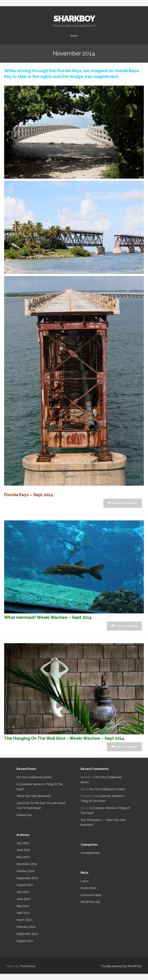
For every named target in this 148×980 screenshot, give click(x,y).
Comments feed (91, 895)
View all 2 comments (124, 503)
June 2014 (23, 899)
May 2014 (23, 906)
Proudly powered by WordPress (121, 966)
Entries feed (88, 888)
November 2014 (27, 864)
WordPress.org (90, 902)
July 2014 (23, 892)
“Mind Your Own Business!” (34, 796)
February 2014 (26, 927)
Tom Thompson (91, 820)
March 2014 (24, 920)
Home (74, 36)
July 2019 (23, 843)
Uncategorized (90, 853)
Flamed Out (24, 815)
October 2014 (25, 871)
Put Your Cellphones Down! (34, 777)
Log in (85, 881)
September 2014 (27, 878)
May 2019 (23, 857)
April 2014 (23, 913)
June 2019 (23, 850)
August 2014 (25, 885)
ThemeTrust (28, 966)
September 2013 (27, 934)
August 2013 (25, 941)
